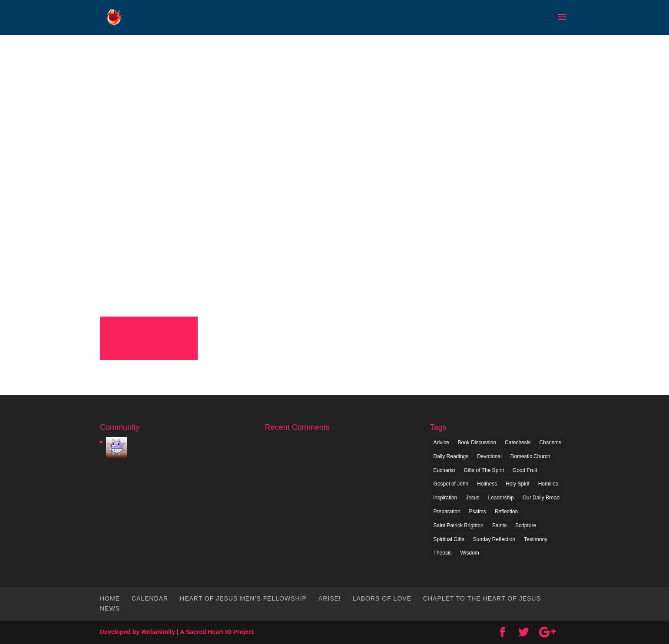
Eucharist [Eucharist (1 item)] (444, 470)
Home (110, 598)
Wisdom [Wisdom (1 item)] (469, 553)
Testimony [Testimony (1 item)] (536, 539)
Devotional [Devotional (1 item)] (489, 456)
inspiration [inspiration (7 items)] (445, 498)
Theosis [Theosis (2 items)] (443, 553)
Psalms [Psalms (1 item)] (478, 512)
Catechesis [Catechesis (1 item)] (518, 443)
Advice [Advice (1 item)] (441, 443)
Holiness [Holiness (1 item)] (487, 484)
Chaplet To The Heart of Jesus (482, 598)
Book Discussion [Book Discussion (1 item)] (477, 443)
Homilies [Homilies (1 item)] (548, 484)
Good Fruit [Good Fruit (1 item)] (525, 470)
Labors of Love (382, 598)
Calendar (150, 598)
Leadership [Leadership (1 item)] (501, 498)
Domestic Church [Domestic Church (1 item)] (530, 456)
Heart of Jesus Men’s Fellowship (243, 598)
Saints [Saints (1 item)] (499, 525)
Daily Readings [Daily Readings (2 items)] (451, 456)
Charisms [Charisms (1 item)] (550, 443)
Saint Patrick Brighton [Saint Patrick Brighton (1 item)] (459, 525)
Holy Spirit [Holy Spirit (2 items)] (518, 484)
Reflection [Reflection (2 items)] (506, 512)
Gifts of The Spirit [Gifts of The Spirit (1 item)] (484, 470)
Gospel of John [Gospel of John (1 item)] (451, 484)
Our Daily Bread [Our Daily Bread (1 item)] (541, 498)
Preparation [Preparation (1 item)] (447, 512)
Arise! (330, 598)
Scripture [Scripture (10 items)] (526, 525)
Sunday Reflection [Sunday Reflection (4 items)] (494, 539)
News (110, 608)
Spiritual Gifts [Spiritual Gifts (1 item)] (449, 539)
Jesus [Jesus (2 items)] (472, 498)
